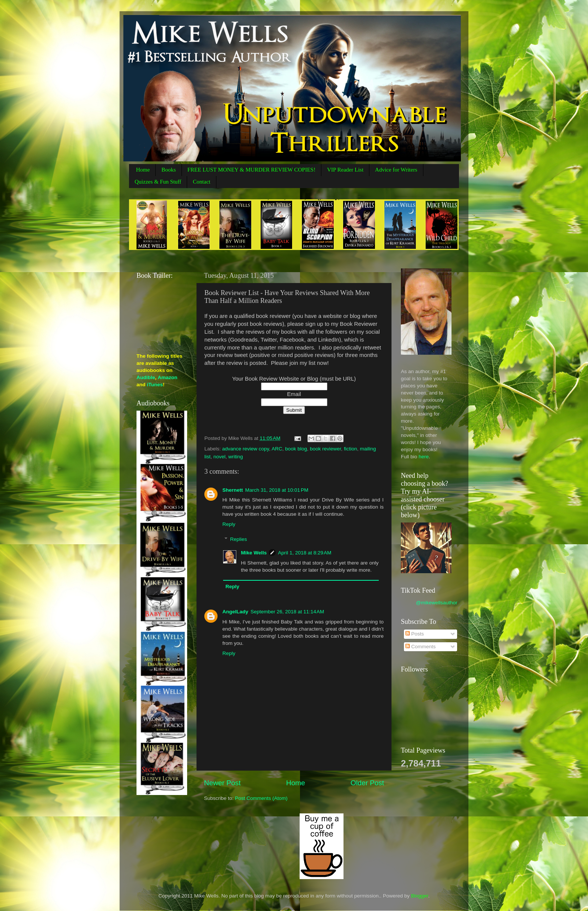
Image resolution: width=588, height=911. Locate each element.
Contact (202, 182)
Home (143, 170)
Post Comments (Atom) (261, 798)
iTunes (155, 385)
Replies (239, 539)
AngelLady (235, 612)
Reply (229, 524)
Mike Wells (254, 553)
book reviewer (325, 449)
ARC (277, 449)
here (424, 457)
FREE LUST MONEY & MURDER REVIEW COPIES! (251, 170)
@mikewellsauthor (437, 603)
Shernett (233, 490)
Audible (146, 377)
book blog (296, 449)
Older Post (367, 783)
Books (168, 170)
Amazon (168, 377)
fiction (350, 449)
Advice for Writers (396, 170)
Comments (421, 647)
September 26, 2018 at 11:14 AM (287, 612)
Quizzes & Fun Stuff (158, 182)
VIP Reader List (345, 170)
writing (236, 457)
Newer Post (222, 783)
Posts (415, 634)
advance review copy (245, 449)
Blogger (420, 896)
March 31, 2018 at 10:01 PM (277, 490)
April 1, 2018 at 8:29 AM (304, 553)
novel (219, 457)
